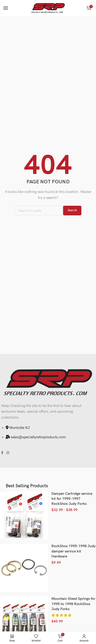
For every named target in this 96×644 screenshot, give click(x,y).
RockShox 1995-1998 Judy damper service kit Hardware (73, 551)
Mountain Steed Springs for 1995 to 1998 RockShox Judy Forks (73, 604)
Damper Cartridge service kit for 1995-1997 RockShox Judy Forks (72, 499)
